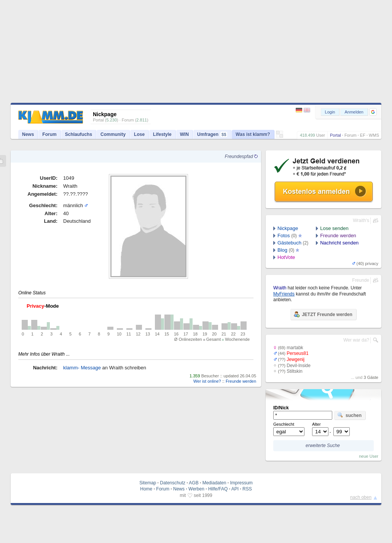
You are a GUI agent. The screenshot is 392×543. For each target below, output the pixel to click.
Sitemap (148, 483)
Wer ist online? (207, 381)
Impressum (241, 483)
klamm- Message (82, 368)
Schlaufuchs (79, 134)
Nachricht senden (339, 243)
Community (113, 134)
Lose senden (334, 228)
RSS (247, 489)
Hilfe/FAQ (218, 489)
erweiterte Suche (323, 446)
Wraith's (361, 220)
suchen (349, 415)
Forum (351, 135)
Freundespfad (241, 157)
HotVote (286, 257)
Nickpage (288, 228)
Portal (335, 135)
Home (146, 489)
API (235, 489)
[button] (373, 112)
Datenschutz (173, 483)
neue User (369, 456)
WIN (184, 134)
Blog (282, 250)
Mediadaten (214, 483)
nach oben (361, 497)
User (321, 135)
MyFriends (284, 294)
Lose (139, 134)
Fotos (284, 236)
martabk (295, 348)
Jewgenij (296, 359)
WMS (374, 135)
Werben (196, 489)
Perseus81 (297, 353)
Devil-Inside (299, 366)
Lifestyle (162, 134)
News (28, 134)
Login (330, 112)
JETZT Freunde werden (323, 314)
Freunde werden (241, 381)
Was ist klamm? (253, 134)
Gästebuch (289, 243)
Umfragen (212, 134)
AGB (194, 483)
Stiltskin (294, 371)
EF (363, 135)
